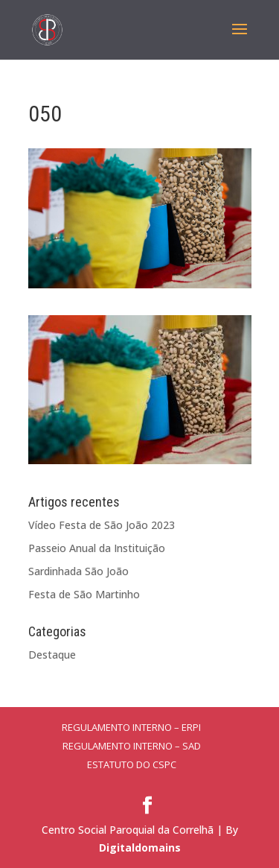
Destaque (52, 655)
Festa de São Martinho (84, 594)
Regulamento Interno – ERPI (131, 727)
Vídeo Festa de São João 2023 (102, 525)
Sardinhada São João (78, 571)
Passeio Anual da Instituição (97, 548)
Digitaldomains (140, 848)
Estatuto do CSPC (132, 764)
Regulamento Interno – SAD (132, 746)
